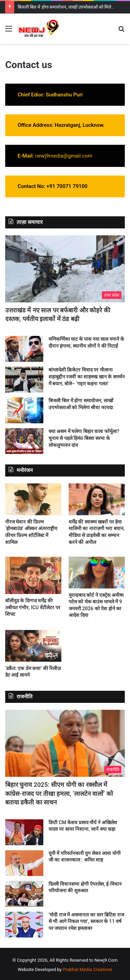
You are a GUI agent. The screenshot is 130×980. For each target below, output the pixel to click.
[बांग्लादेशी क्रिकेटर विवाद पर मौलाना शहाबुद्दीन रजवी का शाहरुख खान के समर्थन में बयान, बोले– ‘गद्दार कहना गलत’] (24, 380)
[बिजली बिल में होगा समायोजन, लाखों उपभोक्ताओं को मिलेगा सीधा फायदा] (24, 410)
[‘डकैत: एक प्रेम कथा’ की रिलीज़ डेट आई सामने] (33, 646)
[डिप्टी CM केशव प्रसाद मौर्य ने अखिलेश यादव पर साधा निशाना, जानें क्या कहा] (24, 832)
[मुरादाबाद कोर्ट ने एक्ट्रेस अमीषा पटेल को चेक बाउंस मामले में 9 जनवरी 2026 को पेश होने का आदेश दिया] (97, 572)
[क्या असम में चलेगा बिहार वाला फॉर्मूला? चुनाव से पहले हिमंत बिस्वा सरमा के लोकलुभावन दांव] (24, 441)
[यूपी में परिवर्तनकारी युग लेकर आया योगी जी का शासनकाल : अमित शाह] (24, 863)
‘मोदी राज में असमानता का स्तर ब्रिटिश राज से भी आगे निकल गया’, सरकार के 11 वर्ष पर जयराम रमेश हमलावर (86, 921)
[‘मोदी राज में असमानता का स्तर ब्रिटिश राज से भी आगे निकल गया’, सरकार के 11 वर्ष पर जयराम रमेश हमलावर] (24, 925)
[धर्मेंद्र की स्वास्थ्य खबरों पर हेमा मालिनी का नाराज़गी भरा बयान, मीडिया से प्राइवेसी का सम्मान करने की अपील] (97, 499)
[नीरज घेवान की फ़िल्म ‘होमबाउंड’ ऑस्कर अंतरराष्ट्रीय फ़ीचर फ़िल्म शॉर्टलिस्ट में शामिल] (33, 499)
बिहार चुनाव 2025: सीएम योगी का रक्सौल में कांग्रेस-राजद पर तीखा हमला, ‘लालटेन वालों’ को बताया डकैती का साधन (59, 793)
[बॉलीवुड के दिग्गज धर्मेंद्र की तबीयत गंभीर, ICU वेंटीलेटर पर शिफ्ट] (33, 575)
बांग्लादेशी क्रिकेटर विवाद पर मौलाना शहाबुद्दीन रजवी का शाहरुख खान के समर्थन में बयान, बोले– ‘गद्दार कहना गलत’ (87, 376)
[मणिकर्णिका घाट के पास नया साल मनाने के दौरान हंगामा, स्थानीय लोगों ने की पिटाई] (24, 349)
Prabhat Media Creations (88, 969)
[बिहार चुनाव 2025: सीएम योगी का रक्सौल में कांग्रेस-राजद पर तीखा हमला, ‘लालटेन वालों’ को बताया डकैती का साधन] (65, 743)
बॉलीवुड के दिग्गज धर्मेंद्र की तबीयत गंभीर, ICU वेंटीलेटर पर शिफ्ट (33, 607)
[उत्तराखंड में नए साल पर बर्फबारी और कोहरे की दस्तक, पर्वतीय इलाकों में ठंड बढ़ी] (65, 269)
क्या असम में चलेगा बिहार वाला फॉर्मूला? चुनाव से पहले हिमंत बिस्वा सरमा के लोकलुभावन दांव (84, 438)
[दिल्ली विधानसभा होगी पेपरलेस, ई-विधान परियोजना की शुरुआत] (24, 894)
